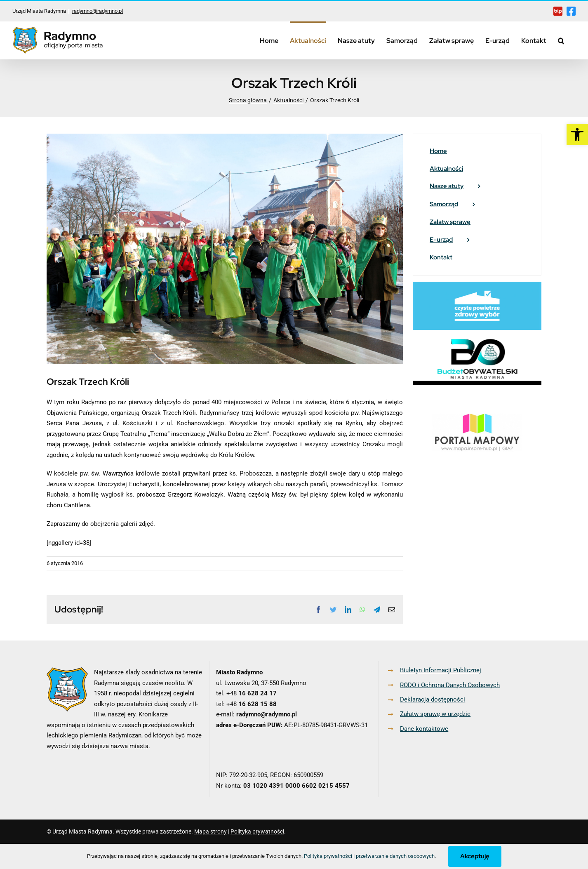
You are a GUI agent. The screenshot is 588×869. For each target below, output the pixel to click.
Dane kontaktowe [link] (424, 729)
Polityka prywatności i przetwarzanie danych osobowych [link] (369, 856)
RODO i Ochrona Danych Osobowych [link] (450, 685)
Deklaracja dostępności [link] (433, 699)
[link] (577, 134)
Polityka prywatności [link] (257, 831)
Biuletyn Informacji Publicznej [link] (441, 670)
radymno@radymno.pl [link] (98, 11)
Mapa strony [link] (211, 831)
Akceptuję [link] (475, 856)
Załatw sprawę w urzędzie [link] (435, 714)
